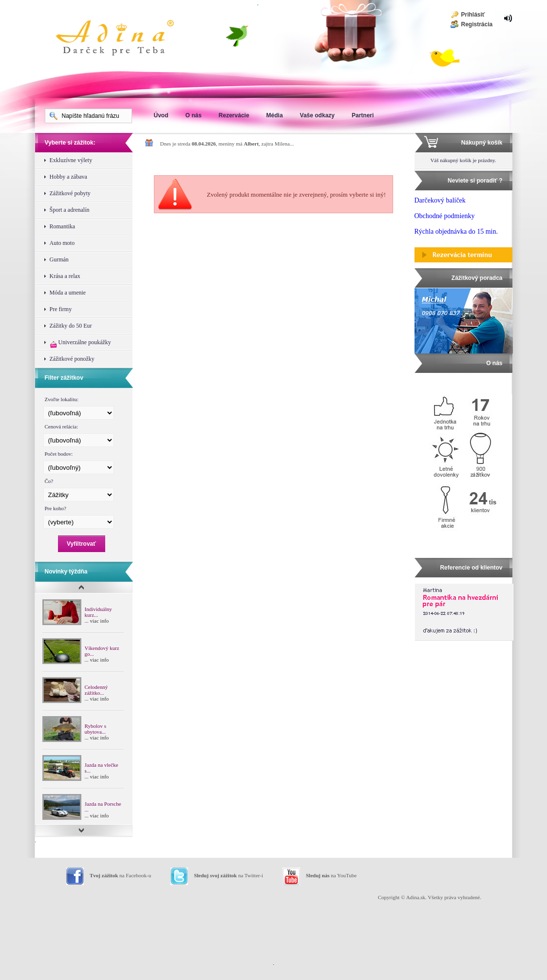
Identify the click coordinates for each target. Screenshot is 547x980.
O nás (194, 115)
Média (275, 115)
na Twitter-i (228, 875)
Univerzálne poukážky (80, 343)
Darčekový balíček (440, 200)
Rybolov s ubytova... (95, 729)
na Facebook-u (120, 875)
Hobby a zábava (68, 177)
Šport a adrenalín (70, 210)
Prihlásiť (473, 15)
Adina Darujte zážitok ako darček (123, 39)
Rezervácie (234, 115)
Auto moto (62, 243)
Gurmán (59, 259)
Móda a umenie (68, 293)
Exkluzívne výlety (71, 160)
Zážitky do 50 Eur (71, 326)
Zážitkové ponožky (72, 359)
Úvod (161, 115)
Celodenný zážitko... (96, 690)
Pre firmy (61, 309)
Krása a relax (65, 276)
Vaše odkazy (317, 115)
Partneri (363, 115)
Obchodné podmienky (445, 216)
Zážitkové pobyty (70, 193)
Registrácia (477, 24)
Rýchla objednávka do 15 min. (456, 231)
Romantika (63, 226)
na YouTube (331, 875)
